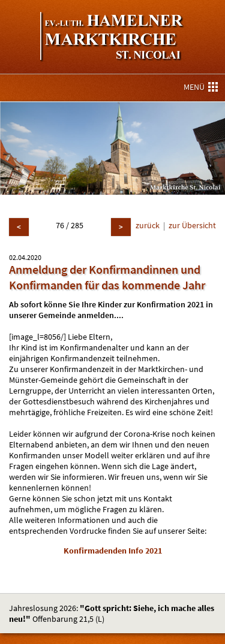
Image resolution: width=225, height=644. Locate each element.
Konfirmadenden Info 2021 (113, 551)
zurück (148, 225)
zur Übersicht (192, 225)
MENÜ (201, 87)
